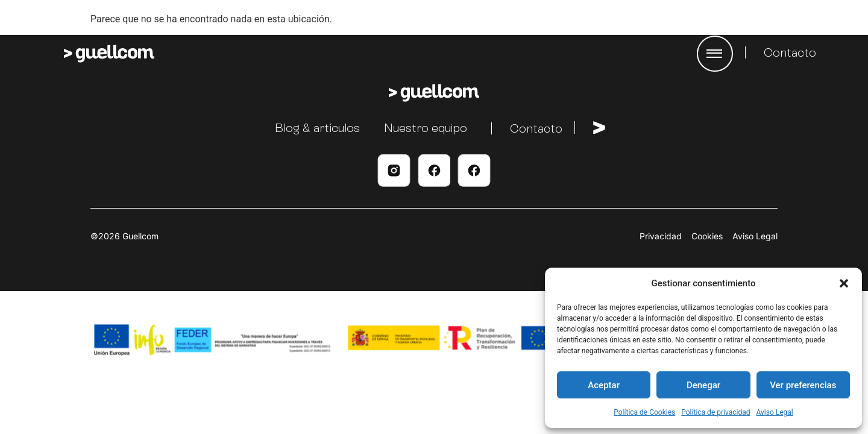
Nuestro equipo (426, 128)
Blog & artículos (317, 128)
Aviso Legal (774, 412)
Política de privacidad (715, 412)
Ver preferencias (803, 385)
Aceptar (604, 385)
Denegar (703, 385)
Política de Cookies (644, 412)
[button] (844, 283)
